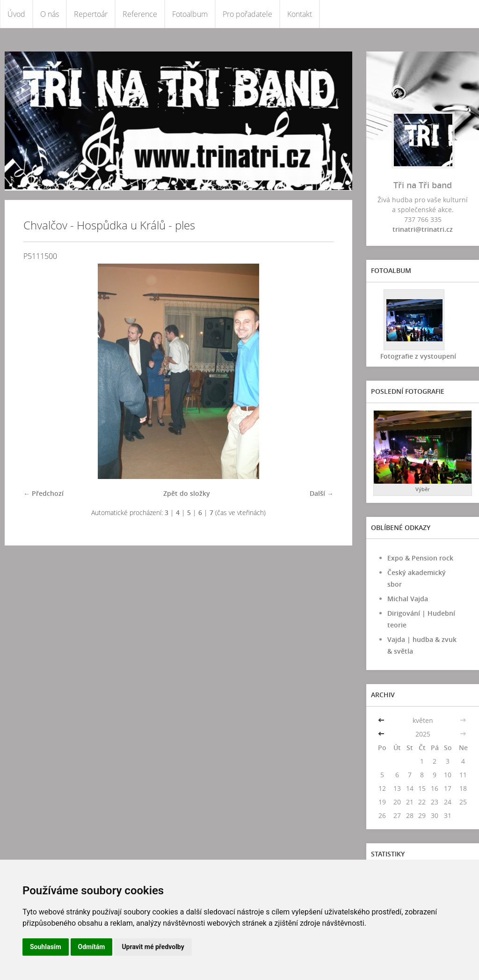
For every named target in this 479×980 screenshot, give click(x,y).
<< (382, 720)
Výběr (423, 489)
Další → (322, 493)
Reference (140, 14)
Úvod (16, 14)
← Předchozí (44, 493)
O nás (50, 14)
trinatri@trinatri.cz (423, 229)
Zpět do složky (187, 493)
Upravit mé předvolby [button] (153, 947)
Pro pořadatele (247, 14)
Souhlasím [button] (46, 947)
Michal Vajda (408, 599)
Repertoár (91, 14)
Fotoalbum (190, 14)
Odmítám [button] (92, 947)
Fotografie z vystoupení (418, 356)
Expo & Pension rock (420, 558)
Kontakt (300, 14)
